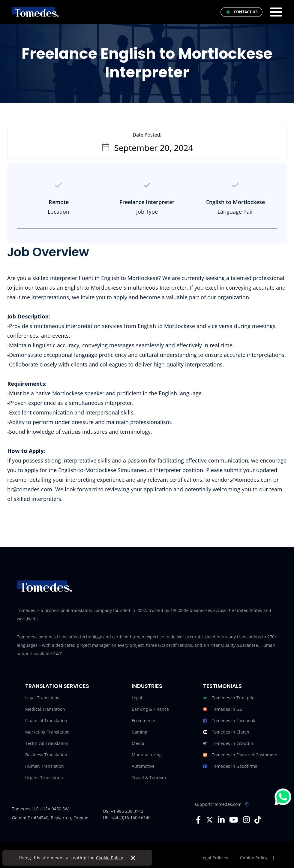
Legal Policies (214, 858)
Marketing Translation (47, 732)
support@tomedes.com (218, 804)
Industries (147, 686)
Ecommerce (143, 720)
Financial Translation (46, 720)
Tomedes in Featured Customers (240, 755)
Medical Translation (45, 709)
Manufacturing (147, 755)
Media (138, 743)
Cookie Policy (110, 858)
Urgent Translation (44, 778)
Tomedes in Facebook (229, 721)
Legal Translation (42, 698)
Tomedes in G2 (222, 709)
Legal (137, 698)
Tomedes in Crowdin (228, 743)
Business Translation (46, 755)
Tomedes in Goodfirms (230, 766)
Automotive (143, 766)
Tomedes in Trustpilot (229, 698)
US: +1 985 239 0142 (123, 811)
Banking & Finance (150, 709)
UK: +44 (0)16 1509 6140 (127, 817)
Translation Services (57, 686)
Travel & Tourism (149, 778)
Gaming (139, 732)
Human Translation (45, 766)
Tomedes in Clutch (226, 732)
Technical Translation (47, 743)
